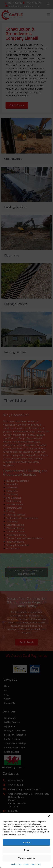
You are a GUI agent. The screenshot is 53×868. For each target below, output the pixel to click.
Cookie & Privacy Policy (32, 864)
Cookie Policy (16, 864)
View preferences (26, 858)
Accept (26, 842)
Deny (27, 850)
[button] (49, 816)
